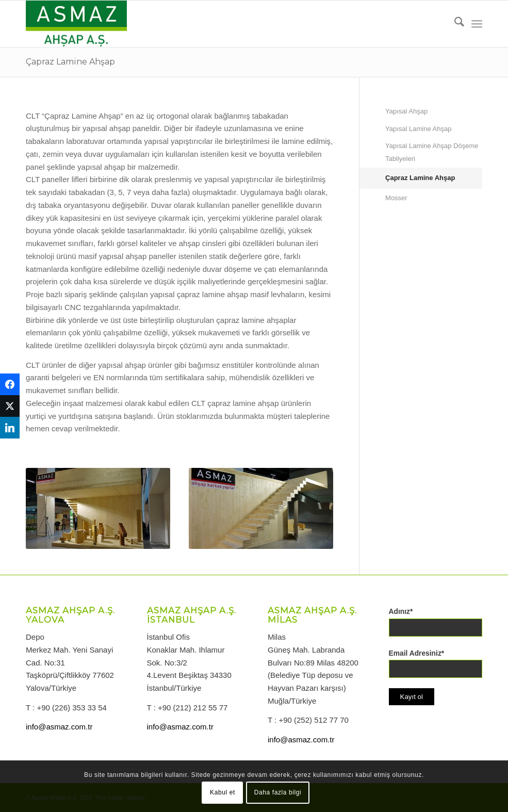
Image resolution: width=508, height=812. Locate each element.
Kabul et (223, 792)
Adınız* (401, 612)
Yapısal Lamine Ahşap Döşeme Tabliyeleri (432, 152)
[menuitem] (454, 24)
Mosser (396, 198)
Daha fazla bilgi (278, 792)
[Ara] (454, 24)
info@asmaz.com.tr (59, 727)
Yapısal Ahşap (406, 111)
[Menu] (477, 24)
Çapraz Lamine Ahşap (70, 62)
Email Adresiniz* (417, 653)
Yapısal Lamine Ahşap (418, 129)
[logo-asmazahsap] (76, 24)
